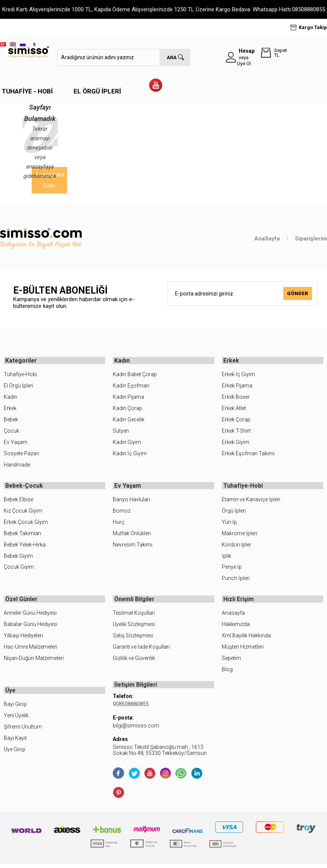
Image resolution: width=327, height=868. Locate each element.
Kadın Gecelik (129, 421)
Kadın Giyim (127, 443)
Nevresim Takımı (133, 547)
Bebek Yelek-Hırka (25, 547)
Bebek (11, 421)
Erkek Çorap (236, 421)
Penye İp (232, 569)
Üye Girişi (15, 754)
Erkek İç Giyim (238, 375)
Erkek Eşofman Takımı (248, 455)
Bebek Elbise (18, 502)
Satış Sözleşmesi (133, 639)
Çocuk (12, 432)
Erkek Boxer (236, 398)
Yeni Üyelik (16, 720)
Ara (172, 57)
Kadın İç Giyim (130, 455)
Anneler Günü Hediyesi (30, 616)
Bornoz (122, 513)
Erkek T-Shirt (236, 432)
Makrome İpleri (239, 535)
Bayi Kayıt (15, 742)
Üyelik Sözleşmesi (134, 628)
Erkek (10, 409)
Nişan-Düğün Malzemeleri (34, 661)
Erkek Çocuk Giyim (26, 524)
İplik (226, 558)
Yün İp (229, 524)
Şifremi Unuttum (23, 731)
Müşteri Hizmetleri (243, 650)
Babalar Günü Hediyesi (31, 628)
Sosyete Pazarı (21, 455)
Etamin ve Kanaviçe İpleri (251, 502)
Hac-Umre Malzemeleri (31, 650)
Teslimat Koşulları (134, 616)
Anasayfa (233, 616)
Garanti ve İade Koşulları (141, 650)
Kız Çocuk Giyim (23, 513)
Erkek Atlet (234, 409)
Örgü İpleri (234, 513)
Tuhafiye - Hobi (27, 91)
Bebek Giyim (18, 558)
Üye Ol (244, 64)
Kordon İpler (236, 547)
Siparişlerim (311, 239)
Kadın (11, 398)
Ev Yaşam (16, 443)
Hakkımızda (236, 628)
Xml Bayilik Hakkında (246, 639)
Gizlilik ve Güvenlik (134, 661)
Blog (227, 673)
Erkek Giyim (236, 443)
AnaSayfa (267, 239)
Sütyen (121, 432)
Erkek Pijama (237, 387)
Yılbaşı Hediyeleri (23, 639)
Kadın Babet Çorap (135, 375)
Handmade (17, 466)
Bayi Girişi (15, 709)
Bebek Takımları (22, 535)
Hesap (247, 51)
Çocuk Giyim (19, 569)
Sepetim (231, 661)
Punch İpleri (236, 580)
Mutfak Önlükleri (132, 535)
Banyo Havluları (131, 502)
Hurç (119, 524)
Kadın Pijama (128, 398)
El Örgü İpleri (97, 91)
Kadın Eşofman (131, 387)
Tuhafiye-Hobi (20, 375)
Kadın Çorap (127, 409)
